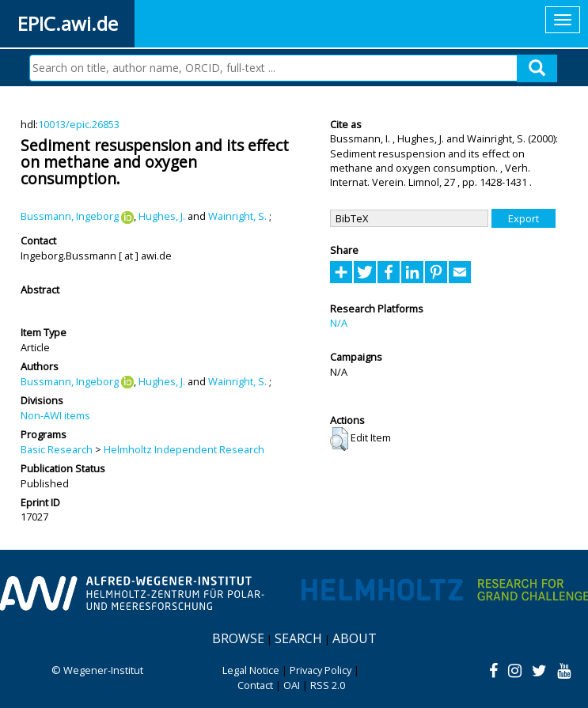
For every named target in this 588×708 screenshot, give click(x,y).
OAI (292, 685)
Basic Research (57, 449)
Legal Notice (251, 670)
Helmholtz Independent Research (184, 449)
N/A (339, 323)
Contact (255, 685)
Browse (238, 638)
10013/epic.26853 (79, 124)
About (355, 638)
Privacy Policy (321, 670)
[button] (339, 439)
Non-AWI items (55, 415)
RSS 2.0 (328, 685)
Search (298, 638)
